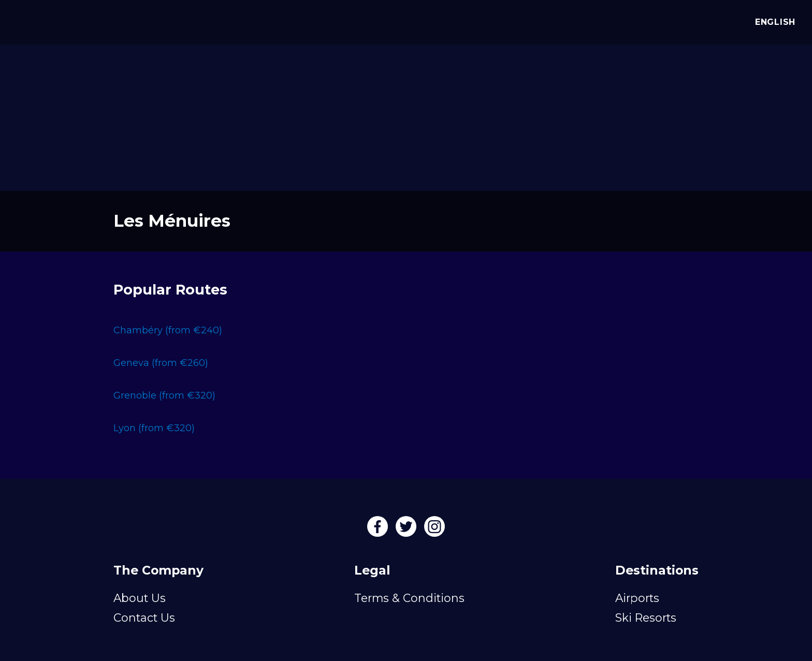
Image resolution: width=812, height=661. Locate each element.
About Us (140, 598)
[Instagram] (434, 530)
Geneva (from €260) (161, 363)
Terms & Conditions (409, 598)
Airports (637, 598)
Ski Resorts (646, 618)
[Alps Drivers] (23, 21)
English (773, 22)
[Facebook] (379, 530)
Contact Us (144, 618)
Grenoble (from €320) (164, 395)
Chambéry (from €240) (168, 330)
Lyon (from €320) (154, 428)
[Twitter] (407, 530)
